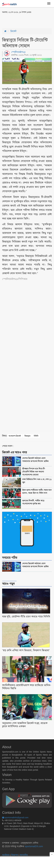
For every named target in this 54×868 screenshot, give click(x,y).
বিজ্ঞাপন (15, 855)
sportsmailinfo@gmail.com (15, 817)
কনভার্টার (24, 855)
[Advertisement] (25, 21)
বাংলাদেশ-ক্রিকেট (15, 436)
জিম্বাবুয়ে (27, 436)
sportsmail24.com (34, 846)
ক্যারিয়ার (6, 855)
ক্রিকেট (13, 31)
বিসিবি (36, 436)
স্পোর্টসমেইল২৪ (18, 52)
